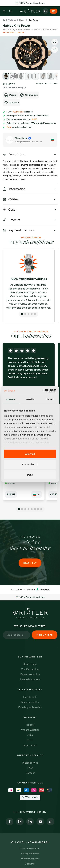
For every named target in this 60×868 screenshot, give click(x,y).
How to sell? (30, 697)
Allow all (30, 454)
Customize (30, 464)
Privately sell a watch (30, 707)
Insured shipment (30, 679)
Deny (30, 475)
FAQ (30, 768)
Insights (30, 725)
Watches (12, 20)
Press (30, 740)
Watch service (30, 763)
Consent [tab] (11, 399)
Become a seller (30, 702)
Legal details (30, 745)
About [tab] (49, 399)
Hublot (22, 20)
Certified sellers (30, 669)
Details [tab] (30, 399)
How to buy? (30, 664)
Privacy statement (30, 854)
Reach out (30, 563)
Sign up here (45, 635)
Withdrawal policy (30, 859)
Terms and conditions (30, 849)
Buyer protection (30, 674)
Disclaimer (30, 864)
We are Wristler (30, 730)
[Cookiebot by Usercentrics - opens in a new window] (43, 391)
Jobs (30, 735)
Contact (30, 773)
